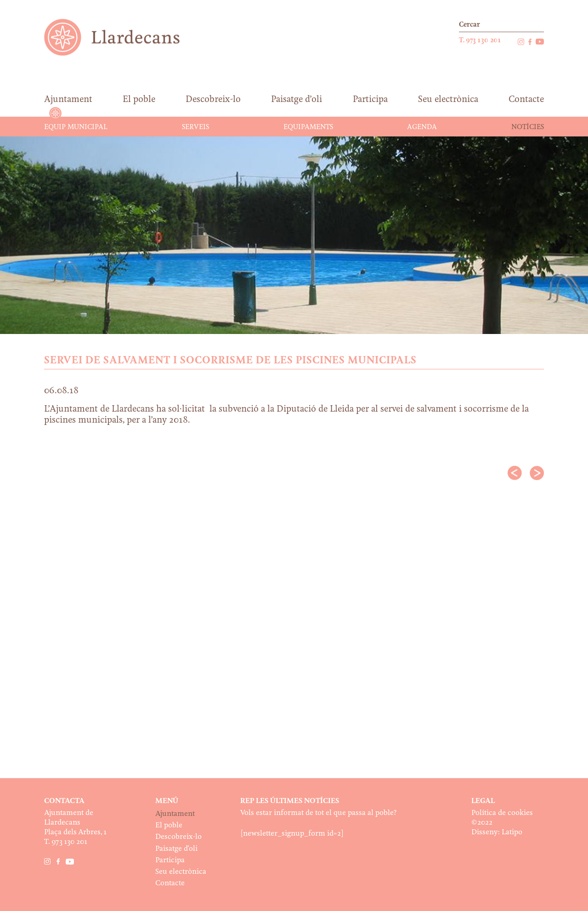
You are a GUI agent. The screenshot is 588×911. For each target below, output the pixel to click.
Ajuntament (175, 814)
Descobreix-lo (178, 837)
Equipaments (308, 127)
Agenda (422, 127)
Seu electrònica (181, 872)
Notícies (528, 127)
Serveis (195, 127)
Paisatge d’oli (176, 849)
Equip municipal (76, 127)
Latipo (512, 832)
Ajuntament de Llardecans (121, 37)
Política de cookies (502, 813)
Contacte (170, 883)
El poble (169, 825)
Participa (170, 860)
